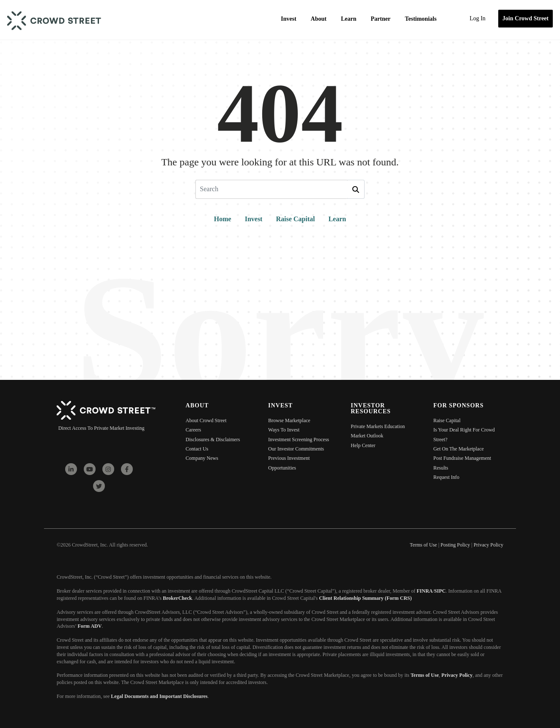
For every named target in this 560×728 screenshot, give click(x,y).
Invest (254, 219)
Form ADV (89, 626)
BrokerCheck (177, 598)
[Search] (272, 189)
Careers (194, 430)
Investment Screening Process (299, 440)
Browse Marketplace (289, 420)
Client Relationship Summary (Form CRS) (365, 598)
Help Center (363, 445)
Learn (337, 219)
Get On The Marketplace (458, 449)
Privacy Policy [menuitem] (489, 545)
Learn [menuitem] (349, 19)
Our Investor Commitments (296, 449)
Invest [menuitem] (289, 19)
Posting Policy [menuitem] (456, 545)
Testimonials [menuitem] (421, 19)
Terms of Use (425, 675)
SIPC (440, 591)
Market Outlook (367, 436)
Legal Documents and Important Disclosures (159, 696)
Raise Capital (295, 219)
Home (223, 219)
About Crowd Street (206, 420)
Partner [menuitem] (381, 19)
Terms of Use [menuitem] (423, 545)
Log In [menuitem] (478, 18)
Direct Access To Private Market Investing (102, 428)
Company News (202, 458)
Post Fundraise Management (462, 458)
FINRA (425, 591)
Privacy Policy (457, 675)
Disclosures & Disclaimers (213, 440)
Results (441, 468)
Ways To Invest (284, 430)
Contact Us (197, 449)
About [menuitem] (319, 19)
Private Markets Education (378, 426)
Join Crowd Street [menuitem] (526, 18)
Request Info (446, 477)
